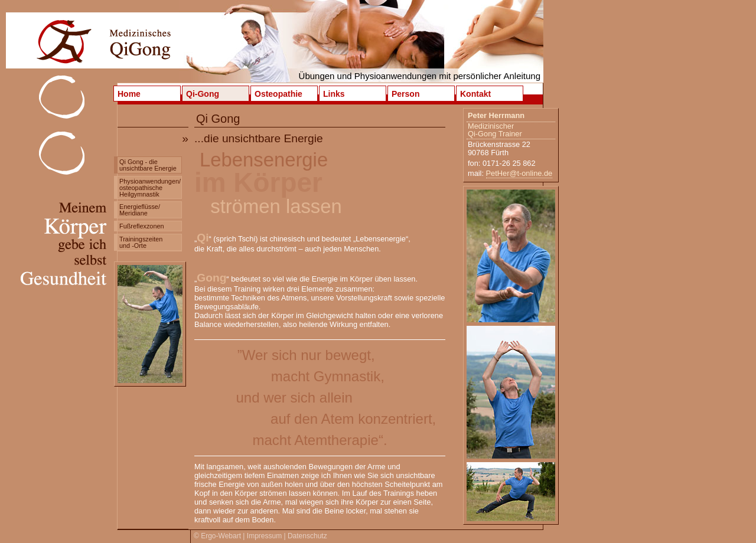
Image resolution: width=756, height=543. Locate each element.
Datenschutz (307, 536)
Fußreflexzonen (142, 226)
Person (405, 94)
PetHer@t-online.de (519, 173)
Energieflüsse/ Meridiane (140, 210)
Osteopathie (278, 94)
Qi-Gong (203, 94)
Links (334, 94)
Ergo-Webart (221, 536)
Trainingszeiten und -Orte (141, 242)
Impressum (264, 536)
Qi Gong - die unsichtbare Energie (148, 165)
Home (129, 94)
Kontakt (475, 94)
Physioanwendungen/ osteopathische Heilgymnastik (150, 188)
